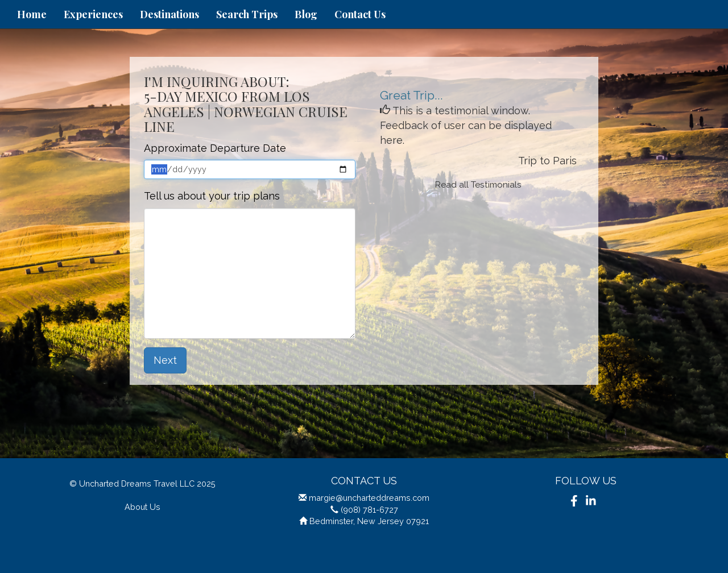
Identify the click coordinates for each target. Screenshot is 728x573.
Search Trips (247, 14)
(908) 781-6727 (369, 510)
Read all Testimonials (478, 185)
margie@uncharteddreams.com (369, 498)
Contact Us (360, 14)
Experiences (93, 14)
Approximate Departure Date (215, 148)
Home (32, 14)
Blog (306, 14)
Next (165, 360)
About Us (142, 507)
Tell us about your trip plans (212, 196)
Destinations (169, 14)
